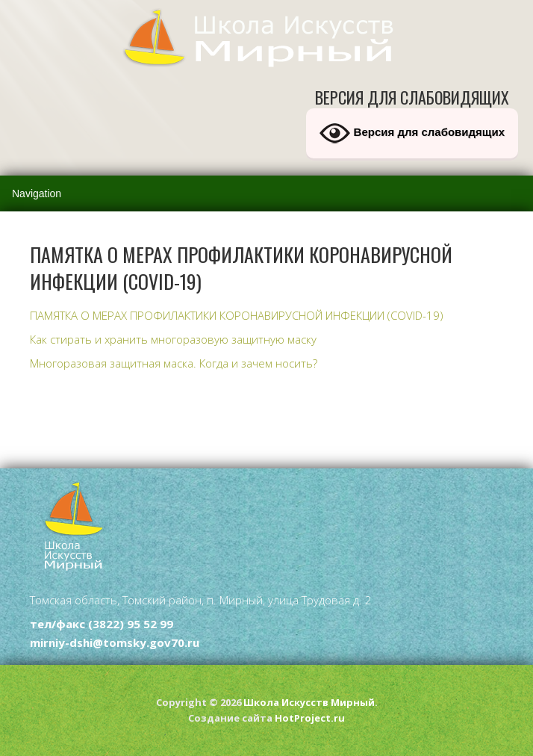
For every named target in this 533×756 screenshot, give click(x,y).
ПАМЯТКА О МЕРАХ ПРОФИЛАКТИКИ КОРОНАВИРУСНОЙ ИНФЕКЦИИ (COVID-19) (237, 315)
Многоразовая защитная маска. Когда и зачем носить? (174, 363)
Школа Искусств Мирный (309, 702)
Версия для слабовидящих (412, 133)
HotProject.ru (310, 718)
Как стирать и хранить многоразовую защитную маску (173, 339)
